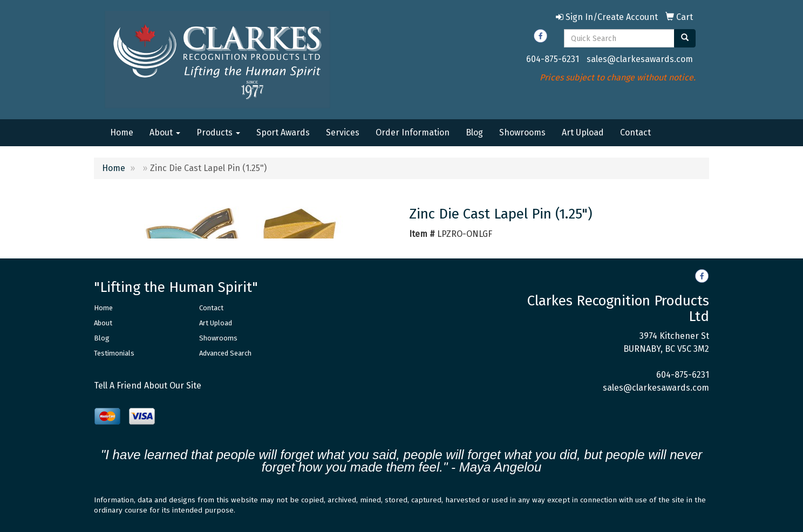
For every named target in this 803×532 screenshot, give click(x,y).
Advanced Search (225, 353)
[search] (685, 38)
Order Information (413, 132)
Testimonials (114, 353)
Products (218, 132)
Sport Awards (283, 132)
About (165, 132)
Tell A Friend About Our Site (148, 386)
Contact (635, 132)
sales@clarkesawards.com (640, 59)
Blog (474, 132)
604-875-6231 (553, 59)
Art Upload (583, 132)
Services (343, 132)
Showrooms (522, 132)
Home (122, 132)
